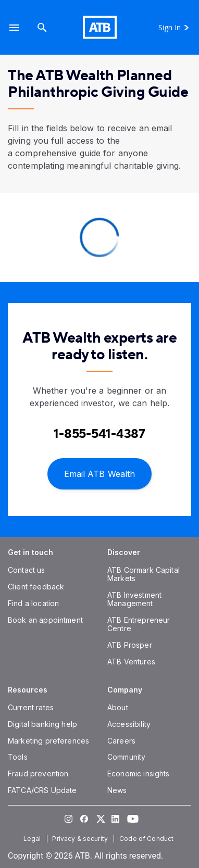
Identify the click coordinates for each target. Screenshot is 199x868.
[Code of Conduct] (147, 839)
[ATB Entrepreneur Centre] (139, 624)
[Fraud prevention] (38, 773)
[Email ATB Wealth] (99, 473)
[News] (117, 790)
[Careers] (121, 741)
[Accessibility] (129, 724)
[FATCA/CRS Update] (42, 790)
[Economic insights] (139, 773)
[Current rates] (31, 707)
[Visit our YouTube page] (131, 819)
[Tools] (18, 757)
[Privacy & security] (81, 839)
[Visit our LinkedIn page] (115, 819)
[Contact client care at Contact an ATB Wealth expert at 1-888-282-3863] (99, 434)
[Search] (42, 27)
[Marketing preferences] (48, 741)
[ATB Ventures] (131, 662)
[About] (118, 707)
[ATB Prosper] (130, 645)
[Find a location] (33, 603)
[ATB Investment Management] (134, 599)
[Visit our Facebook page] (84, 819)
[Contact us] (27, 570)
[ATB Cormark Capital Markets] (144, 574)
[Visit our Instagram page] (68, 819)
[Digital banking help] (42, 724)
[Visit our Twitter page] (99, 819)
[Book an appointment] (45, 620)
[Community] (126, 757)
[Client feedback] (36, 587)
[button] (14, 27)
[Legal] (33, 839)
